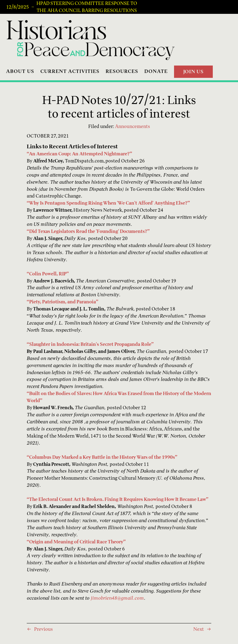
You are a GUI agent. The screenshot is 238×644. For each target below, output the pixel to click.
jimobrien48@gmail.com (117, 598)
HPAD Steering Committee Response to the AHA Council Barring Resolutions (87, 7)
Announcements (133, 126)
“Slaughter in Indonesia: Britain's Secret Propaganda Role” (90, 344)
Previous (44, 629)
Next (199, 629)
